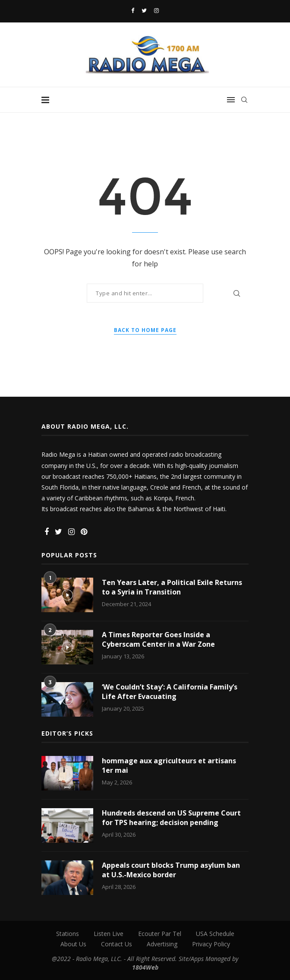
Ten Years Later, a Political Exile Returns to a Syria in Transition (172, 587)
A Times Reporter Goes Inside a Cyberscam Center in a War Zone (158, 639)
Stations (68, 934)
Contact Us (117, 944)
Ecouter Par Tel (160, 934)
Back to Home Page (145, 330)
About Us (73, 944)
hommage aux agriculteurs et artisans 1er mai (169, 765)
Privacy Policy (211, 944)
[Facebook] (133, 10)
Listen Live (109, 934)
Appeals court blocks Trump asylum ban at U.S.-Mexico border (171, 870)
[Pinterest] (84, 532)
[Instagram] (156, 10)
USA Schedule (215, 934)
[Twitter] (144, 10)
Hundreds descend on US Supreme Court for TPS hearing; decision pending (171, 818)
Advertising (162, 944)
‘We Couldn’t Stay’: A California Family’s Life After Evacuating (170, 692)
